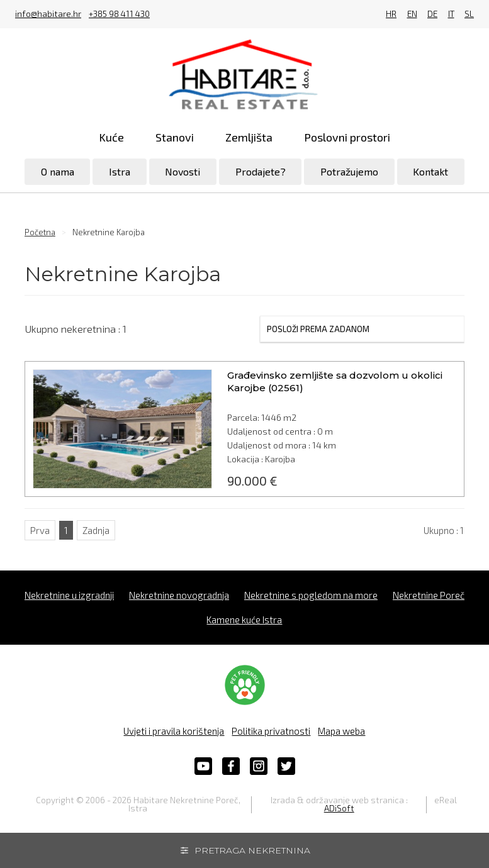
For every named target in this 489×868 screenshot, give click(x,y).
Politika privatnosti (271, 731)
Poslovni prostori (347, 137)
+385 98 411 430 (119, 14)
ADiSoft (339, 808)
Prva (40, 530)
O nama (58, 171)
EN (412, 14)
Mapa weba (341, 731)
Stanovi (175, 137)
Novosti (183, 171)
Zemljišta (249, 137)
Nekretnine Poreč (429, 595)
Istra (120, 171)
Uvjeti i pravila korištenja (174, 731)
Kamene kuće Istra (244, 620)
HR (391, 14)
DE (432, 14)
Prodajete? (261, 171)
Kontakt (430, 171)
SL (469, 14)
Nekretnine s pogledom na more (311, 595)
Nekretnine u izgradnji (69, 595)
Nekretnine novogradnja (179, 595)
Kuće (111, 137)
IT (451, 14)
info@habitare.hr (48, 14)
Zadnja (96, 530)
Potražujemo (349, 171)
